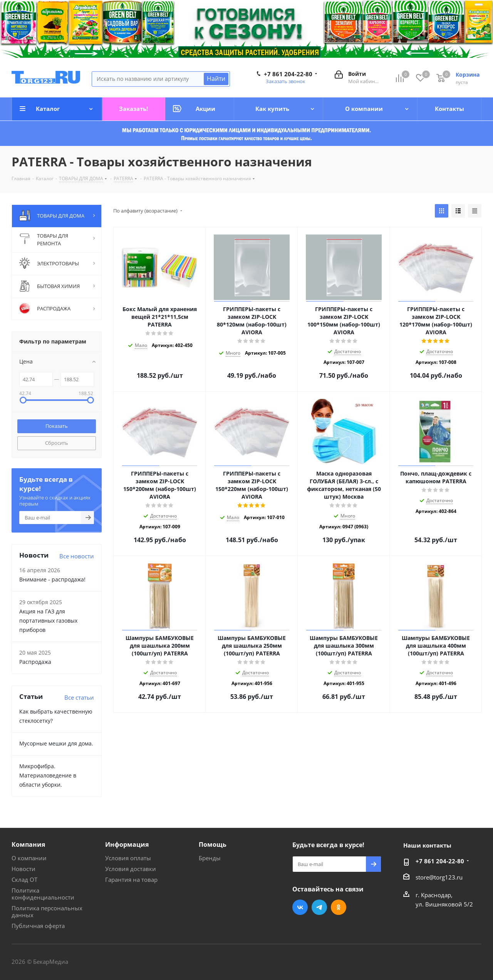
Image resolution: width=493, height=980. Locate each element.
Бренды (210, 858)
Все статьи (79, 697)
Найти (216, 79)
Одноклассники (339, 907)
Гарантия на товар (131, 879)
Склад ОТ (24, 879)
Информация (127, 844)
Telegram (319, 907)
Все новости (77, 556)
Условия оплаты (128, 858)
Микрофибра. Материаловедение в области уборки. (48, 775)
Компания (28, 844)
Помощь (213, 844)
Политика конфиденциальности (43, 894)
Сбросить (57, 443)
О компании (29, 858)
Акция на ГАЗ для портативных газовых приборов (48, 621)
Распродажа (35, 662)
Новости (23, 869)
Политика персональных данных (47, 911)
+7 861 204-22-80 (288, 74)
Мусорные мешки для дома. (56, 743)
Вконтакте (300, 907)
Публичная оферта (38, 926)
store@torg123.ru (439, 877)
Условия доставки (131, 869)
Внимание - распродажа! (52, 579)
